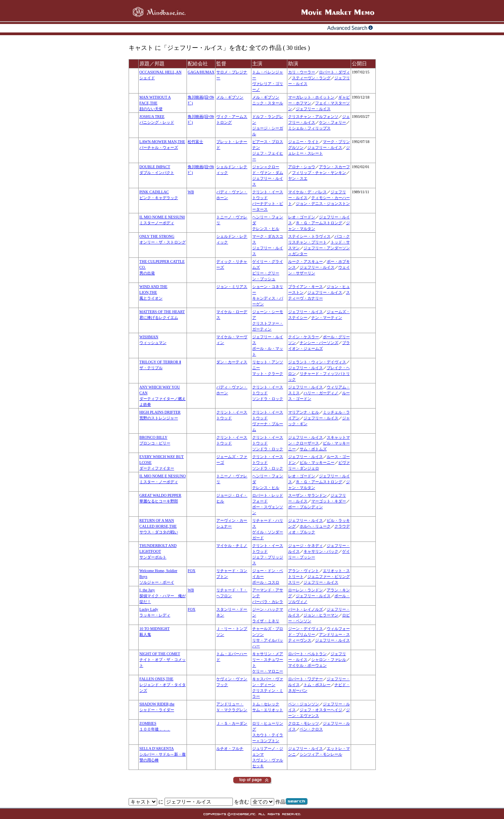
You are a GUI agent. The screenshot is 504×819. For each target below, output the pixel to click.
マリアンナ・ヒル (304, 412)
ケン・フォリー (333, 122)
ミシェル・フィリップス (309, 128)
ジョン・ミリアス (232, 287)
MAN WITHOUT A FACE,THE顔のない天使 (155, 103)
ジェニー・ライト (304, 142)
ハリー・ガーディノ (321, 393)
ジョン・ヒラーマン (321, 615)
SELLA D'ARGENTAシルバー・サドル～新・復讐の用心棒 (163, 754)
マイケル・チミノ (232, 546)
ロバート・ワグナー (305, 679)
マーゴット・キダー (329, 501)
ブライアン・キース (305, 287)
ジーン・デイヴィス (305, 629)
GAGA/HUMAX (201, 72)
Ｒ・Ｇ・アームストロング (319, 223)
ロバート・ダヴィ (334, 72)
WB (191, 192)
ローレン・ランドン (305, 590)
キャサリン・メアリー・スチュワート (268, 660)
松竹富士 (195, 142)
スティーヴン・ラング (311, 78)
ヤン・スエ (298, 178)
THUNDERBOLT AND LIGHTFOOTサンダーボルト (158, 551)
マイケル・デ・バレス (307, 192)
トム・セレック (266, 704)
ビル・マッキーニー (317, 462)
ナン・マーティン (327, 318)
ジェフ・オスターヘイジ (321, 710)
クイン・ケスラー (304, 337)
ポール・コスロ (266, 582)
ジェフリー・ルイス (313, 109)
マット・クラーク (268, 374)
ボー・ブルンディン (305, 507)
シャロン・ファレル (329, 660)
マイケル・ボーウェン (307, 665)
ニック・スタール (268, 103)
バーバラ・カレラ (268, 602)
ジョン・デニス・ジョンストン (323, 203)
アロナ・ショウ (302, 167)
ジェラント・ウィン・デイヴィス (317, 362)
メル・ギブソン (230, 97)
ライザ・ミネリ (266, 621)
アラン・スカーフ (334, 167)
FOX (192, 571)
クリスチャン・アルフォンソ (313, 117)
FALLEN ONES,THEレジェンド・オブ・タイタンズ (163, 685)
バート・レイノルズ (305, 609)
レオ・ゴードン (302, 217)
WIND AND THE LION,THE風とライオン (154, 292)
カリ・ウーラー (302, 72)
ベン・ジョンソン (304, 704)
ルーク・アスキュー (305, 261)
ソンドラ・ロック (268, 399)
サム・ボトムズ (313, 449)
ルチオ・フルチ (230, 748)
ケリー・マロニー (268, 671)
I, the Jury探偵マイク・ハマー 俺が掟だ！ (163, 596)
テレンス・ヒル (266, 229)
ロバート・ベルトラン (307, 654)
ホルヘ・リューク (315, 526)
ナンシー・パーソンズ (319, 343)
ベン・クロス (311, 729)
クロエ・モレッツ (304, 723)
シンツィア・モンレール (321, 754)
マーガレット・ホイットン (311, 97)
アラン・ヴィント (304, 571)
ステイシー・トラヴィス (309, 236)
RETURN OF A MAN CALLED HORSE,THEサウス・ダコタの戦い (159, 526)
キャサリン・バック (321, 551)
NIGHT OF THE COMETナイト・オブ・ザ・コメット (163, 660)
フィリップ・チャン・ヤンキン (319, 173)
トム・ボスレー (317, 685)
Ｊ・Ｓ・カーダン (232, 723)
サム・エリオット (268, 710)
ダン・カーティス (232, 362)
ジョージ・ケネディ (305, 546)
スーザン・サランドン (307, 495)
